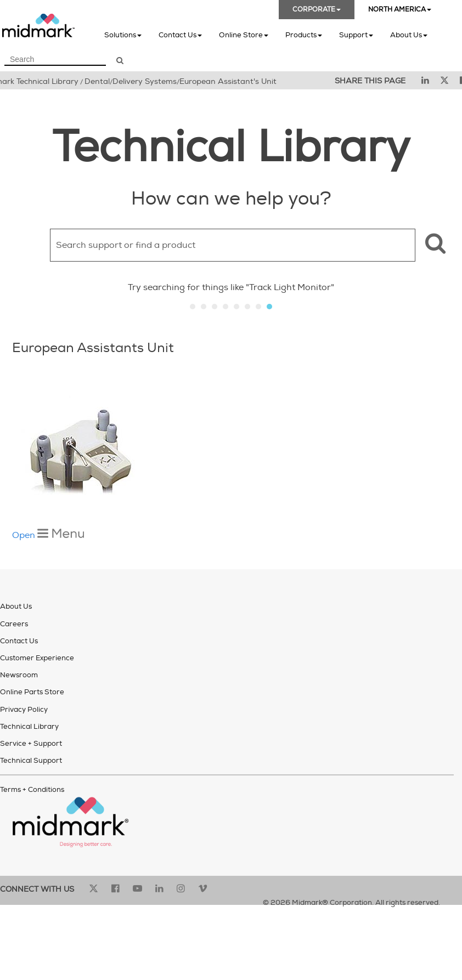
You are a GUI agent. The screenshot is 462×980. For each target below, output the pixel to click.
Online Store (244, 35)
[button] (434, 245)
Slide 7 (258, 307)
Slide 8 (269, 307)
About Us (409, 35)
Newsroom (19, 675)
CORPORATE (317, 10)
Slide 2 (204, 307)
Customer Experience (37, 658)
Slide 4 (226, 307)
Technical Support (31, 761)
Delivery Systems (145, 81)
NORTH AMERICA (400, 10)
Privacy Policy (24, 710)
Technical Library (29, 727)
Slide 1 (193, 307)
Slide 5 (236, 307)
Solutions (123, 35)
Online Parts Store (32, 692)
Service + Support (31, 744)
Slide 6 (247, 307)
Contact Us (180, 35)
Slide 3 (215, 307)
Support (356, 35)
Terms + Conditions (32, 790)
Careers (14, 624)
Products (304, 35)
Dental (97, 81)
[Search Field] (55, 60)
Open (48, 535)
